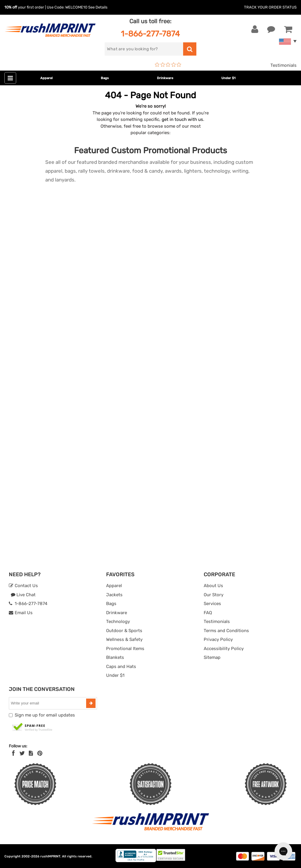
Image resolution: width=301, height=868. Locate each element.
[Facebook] (13, 753)
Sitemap (212, 657)
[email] (48, 703)
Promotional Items (125, 649)
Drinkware (165, 78)
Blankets (115, 657)
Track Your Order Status (270, 7)
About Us (213, 586)
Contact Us (23, 586)
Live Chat (23, 595)
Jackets (114, 595)
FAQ (208, 613)
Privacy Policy (218, 639)
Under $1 (228, 78)
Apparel (46, 78)
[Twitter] (22, 753)
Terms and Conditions (226, 631)
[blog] (31, 753)
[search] (144, 49)
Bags (105, 78)
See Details (98, 7)
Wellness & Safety (124, 639)
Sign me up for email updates (45, 715)
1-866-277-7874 (150, 34)
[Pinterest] (40, 753)
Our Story (214, 595)
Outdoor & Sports (124, 631)
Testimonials (284, 65)
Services (212, 604)
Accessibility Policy (224, 649)
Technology (118, 622)
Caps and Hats (121, 667)
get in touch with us (182, 119)
